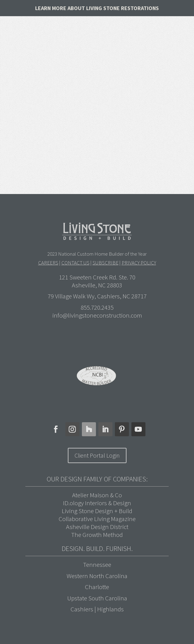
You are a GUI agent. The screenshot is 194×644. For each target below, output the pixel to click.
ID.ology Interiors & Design (97, 503)
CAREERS (48, 263)
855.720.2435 (97, 307)
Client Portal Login (97, 455)
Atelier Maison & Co (97, 495)
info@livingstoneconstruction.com (97, 315)
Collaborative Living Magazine (97, 519)
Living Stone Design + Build (97, 511)
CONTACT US (75, 263)
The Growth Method (97, 535)
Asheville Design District (97, 527)
